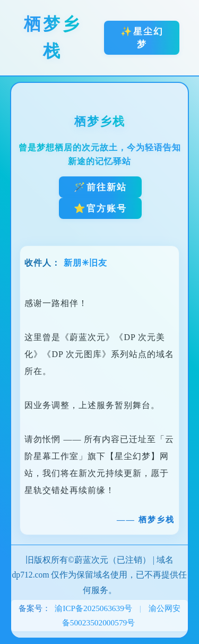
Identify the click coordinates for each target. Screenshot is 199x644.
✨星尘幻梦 (142, 38)
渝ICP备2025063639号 (93, 608)
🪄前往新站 (100, 187)
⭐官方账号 (100, 208)
